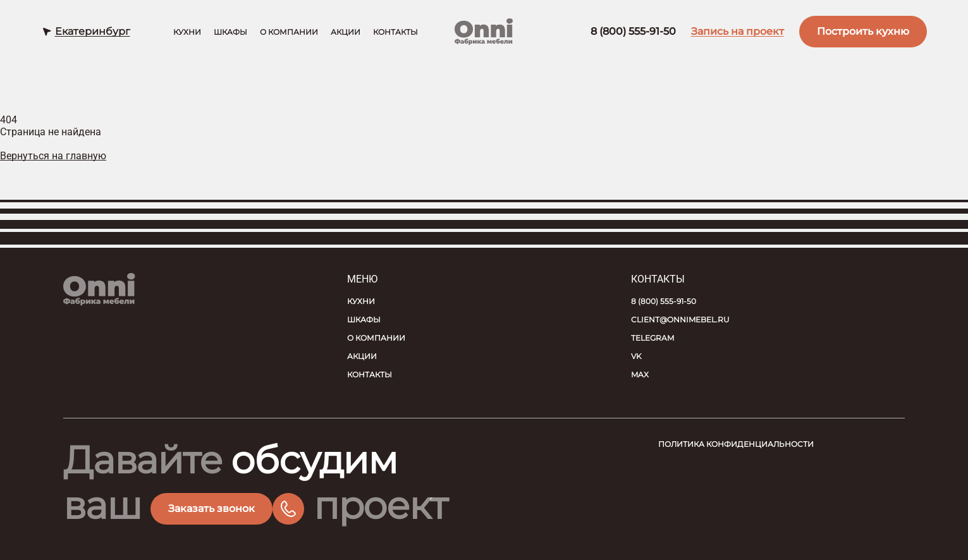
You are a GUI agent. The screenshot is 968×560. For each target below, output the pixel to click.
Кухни (187, 33)
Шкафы (230, 33)
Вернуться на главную (53, 156)
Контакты (395, 33)
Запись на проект (738, 32)
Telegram (652, 338)
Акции (346, 33)
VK (636, 356)
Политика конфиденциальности (736, 444)
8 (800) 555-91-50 (633, 32)
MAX (640, 374)
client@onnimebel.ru (680, 320)
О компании (289, 33)
